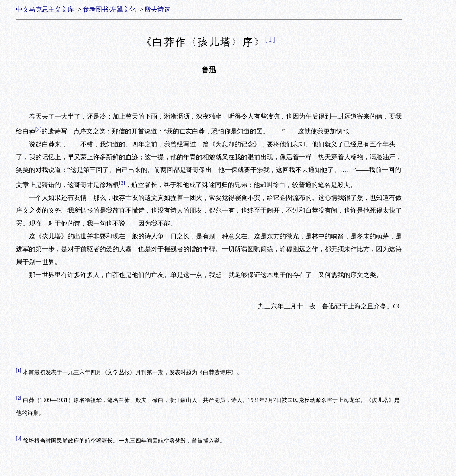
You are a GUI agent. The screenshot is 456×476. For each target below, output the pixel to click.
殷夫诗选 (157, 9)
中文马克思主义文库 (45, 9)
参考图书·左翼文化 (109, 9)
